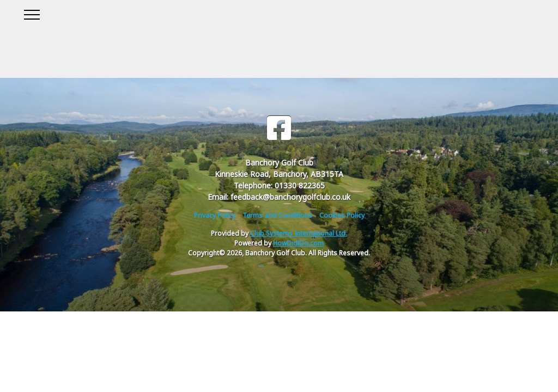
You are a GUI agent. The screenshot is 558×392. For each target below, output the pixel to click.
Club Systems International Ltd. (299, 233)
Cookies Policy (342, 215)
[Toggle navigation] (31, 13)
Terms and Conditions (277, 215)
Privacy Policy (215, 215)
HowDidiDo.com (298, 243)
